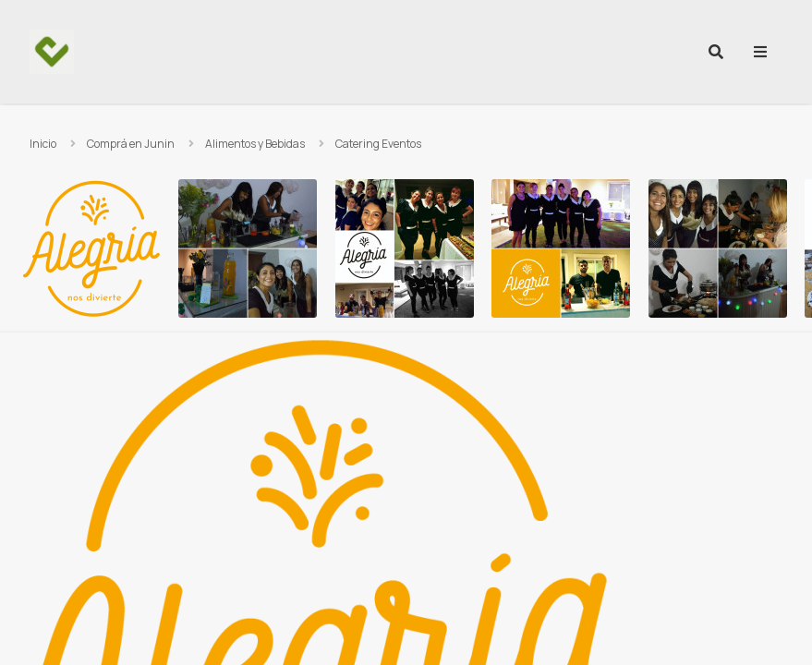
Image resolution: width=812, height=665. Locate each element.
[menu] (760, 52)
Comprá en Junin (131, 144)
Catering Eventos (378, 144)
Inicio (43, 144)
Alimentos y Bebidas (255, 144)
